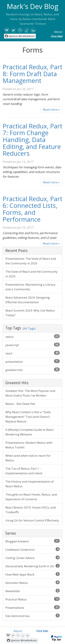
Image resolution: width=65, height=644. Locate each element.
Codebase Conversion (32, 549)
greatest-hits (32, 370)
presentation (32, 361)
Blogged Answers (32, 541)
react (32, 353)
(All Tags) (29, 328)
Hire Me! (57, 36)
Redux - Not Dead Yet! (20, 404)
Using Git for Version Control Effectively (32, 520)
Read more (51, 109)
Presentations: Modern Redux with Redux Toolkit (29, 445)
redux (32, 337)
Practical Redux (32, 599)
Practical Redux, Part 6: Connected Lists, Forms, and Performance (32, 209)
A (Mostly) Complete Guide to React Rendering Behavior (29, 432)
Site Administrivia (32, 616)
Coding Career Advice (32, 558)
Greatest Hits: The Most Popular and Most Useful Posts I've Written (30, 393)
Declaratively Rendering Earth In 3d (32, 566)
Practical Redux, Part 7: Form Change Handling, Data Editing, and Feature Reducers (32, 140)
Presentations (32, 607)
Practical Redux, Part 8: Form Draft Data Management (32, 74)
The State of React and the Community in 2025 (32, 274)
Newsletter (32, 591)
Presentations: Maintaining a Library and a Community (30, 287)
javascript (32, 345)
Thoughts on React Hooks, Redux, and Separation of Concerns (31, 497)
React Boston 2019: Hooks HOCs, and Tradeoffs (31, 510)
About (58, 32)
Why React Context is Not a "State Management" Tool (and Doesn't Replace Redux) (28, 417)
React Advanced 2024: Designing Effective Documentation (28, 300)
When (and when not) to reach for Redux (28, 458)
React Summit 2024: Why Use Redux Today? (30, 313)
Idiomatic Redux (32, 583)
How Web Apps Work (32, 574)
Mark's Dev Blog (32, 6)
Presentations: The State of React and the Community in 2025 (31, 261)
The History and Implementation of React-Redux (30, 484)
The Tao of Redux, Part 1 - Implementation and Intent (24, 471)
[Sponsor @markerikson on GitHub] (20, 36)
